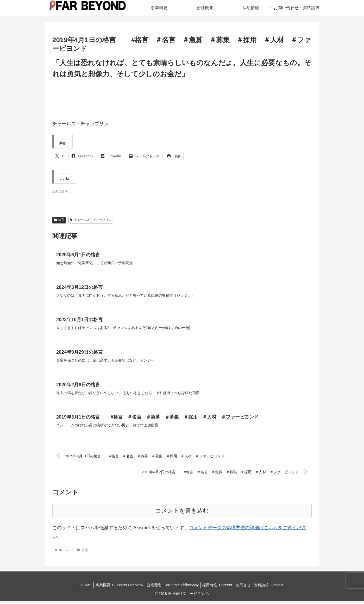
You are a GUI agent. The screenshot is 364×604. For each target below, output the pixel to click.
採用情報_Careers (219, 588)
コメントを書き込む (182, 514)
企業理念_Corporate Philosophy (173, 588)
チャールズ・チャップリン (91, 220)
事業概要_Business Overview (118, 588)
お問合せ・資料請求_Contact (263, 588)
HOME (83, 588)
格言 (59, 220)
